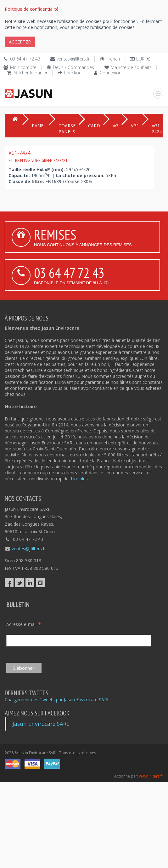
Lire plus (79, 479)
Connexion (111, 73)
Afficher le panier (31, 73)
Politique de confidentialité (32, 9)
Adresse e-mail (24, 624)
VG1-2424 (38, 156)
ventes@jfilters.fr (73, 59)
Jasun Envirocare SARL (41, 724)
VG (115, 126)
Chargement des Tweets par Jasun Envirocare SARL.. (58, 700)
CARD (94, 126)
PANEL (39, 126)
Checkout (73, 73)
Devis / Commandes (73, 67)
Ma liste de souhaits (131, 67)
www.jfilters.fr (151, 776)
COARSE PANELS (67, 129)
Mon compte (23, 67)
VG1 (135, 126)
